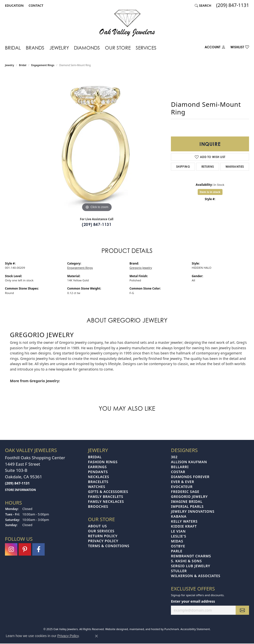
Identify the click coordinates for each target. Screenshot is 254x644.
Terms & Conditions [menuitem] (109, 546)
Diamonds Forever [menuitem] (190, 477)
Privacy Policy (68, 636)
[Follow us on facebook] (38, 549)
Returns (208, 167)
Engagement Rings (43, 65)
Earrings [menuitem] (97, 467)
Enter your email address (193, 601)
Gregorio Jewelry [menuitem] (189, 496)
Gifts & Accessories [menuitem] (108, 492)
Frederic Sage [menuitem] (185, 492)
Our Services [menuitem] (101, 531)
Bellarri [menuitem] (180, 467)
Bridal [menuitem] (95, 457)
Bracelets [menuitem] (98, 482)
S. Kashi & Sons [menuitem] (186, 561)
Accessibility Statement (195, 629)
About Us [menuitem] (97, 526)
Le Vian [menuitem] (178, 531)
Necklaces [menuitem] (99, 477)
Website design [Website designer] (115, 629)
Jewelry (59, 48)
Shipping (183, 167)
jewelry (10, 65)
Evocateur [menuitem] (182, 487)
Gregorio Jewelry (141, 268)
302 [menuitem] (174, 457)
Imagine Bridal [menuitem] (187, 501)
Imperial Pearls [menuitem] (187, 506)
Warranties (235, 167)
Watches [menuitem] (97, 487)
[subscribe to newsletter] (242, 610)
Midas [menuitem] (177, 541)
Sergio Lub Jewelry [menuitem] (190, 566)
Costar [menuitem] (178, 472)
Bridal (13, 48)
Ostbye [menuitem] (178, 546)
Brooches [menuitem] (98, 506)
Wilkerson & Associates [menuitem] (196, 576)
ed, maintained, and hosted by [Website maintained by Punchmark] (145, 629)
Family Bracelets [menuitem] (106, 496)
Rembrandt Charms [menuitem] (191, 556)
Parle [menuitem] (177, 551)
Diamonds (87, 48)
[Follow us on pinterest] (25, 549)
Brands (35, 48)
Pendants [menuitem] (98, 472)
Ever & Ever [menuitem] (182, 482)
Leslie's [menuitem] (178, 536)
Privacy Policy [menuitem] (103, 541)
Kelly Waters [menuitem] (184, 521)
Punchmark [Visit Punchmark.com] (172, 629)
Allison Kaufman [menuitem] (189, 462)
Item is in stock (210, 192)
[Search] (203, 5)
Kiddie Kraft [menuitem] (184, 526)
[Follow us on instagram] (11, 549)
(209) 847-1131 (97, 224)
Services (146, 48)
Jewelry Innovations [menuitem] (193, 511)
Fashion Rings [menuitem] (103, 462)
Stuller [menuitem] (179, 571)
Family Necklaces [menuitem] (106, 501)
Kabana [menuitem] (179, 516)
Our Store (118, 48)
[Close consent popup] (96, 636)
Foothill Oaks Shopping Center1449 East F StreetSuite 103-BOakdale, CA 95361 (35, 473)
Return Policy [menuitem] (103, 536)
